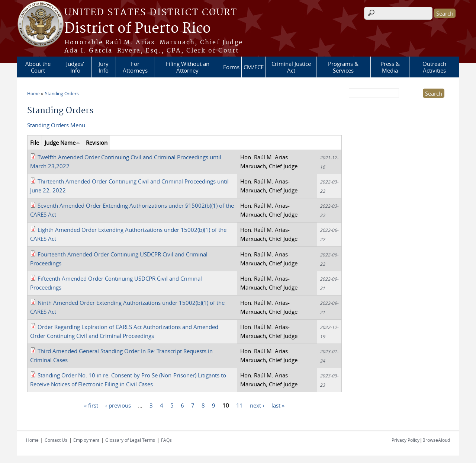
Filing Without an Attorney (188, 67)
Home (33, 93)
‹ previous (118, 405)
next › (257, 405)
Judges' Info (75, 67)
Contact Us (56, 440)
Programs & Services (343, 67)
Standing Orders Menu (56, 125)
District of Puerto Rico (138, 29)
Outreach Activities (434, 67)
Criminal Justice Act (291, 67)
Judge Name (62, 143)
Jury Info (104, 67)
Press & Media (390, 67)
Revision (97, 143)
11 (239, 405)
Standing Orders (62, 93)
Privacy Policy (406, 440)
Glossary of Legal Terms (130, 440)
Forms (231, 67)
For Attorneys (135, 67)
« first (91, 405)
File (35, 143)
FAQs (166, 440)
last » (278, 405)
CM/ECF (254, 67)
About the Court (38, 67)
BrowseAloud (436, 440)
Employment (86, 440)
